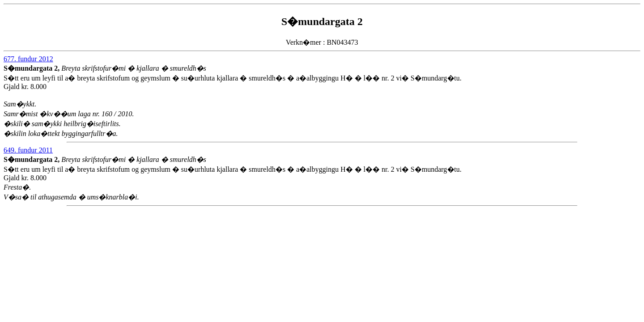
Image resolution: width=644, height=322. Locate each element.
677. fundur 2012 (28, 59)
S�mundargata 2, (32, 68)
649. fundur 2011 (28, 150)
